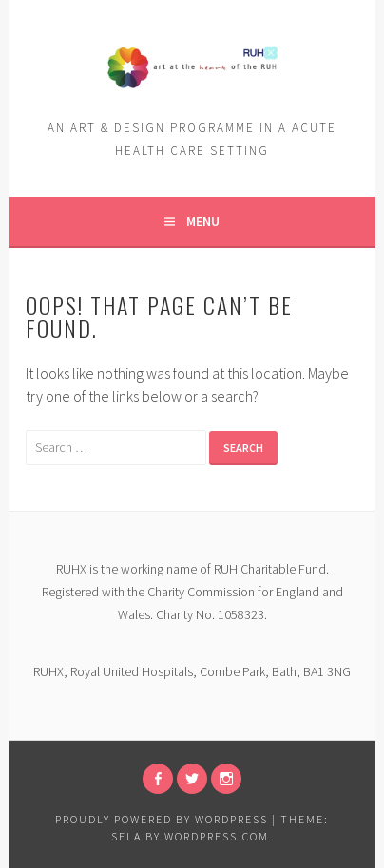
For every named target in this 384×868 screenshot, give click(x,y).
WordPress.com (217, 836)
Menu (203, 221)
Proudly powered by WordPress (162, 819)
